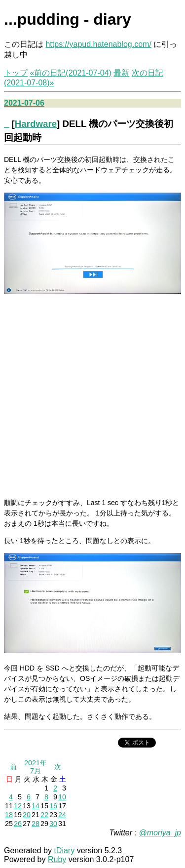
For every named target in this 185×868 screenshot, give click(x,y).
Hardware (36, 124)
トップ (16, 73)
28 (36, 824)
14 (36, 806)
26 (18, 824)
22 (44, 815)
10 (62, 797)
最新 (121, 73)
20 (27, 815)
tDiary (64, 850)
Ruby (57, 859)
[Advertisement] (92, 396)
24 (62, 815)
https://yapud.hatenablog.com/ (98, 44)
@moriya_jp (160, 833)
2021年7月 (36, 767)
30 (53, 824)
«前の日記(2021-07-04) (70, 73)
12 (18, 806)
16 (53, 806)
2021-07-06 (24, 103)
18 (9, 815)
